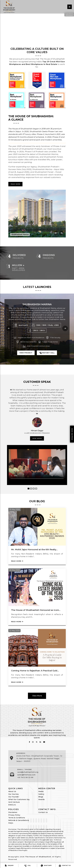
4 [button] (36, 488)
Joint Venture (14, 802)
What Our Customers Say (19, 799)
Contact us (65, 866)
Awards (42, 799)
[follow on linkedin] (40, 742)
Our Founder (14, 797)
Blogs (41, 797)
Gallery (41, 794)
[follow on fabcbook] (29, 742)
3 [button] (34, 488)
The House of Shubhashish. (38, 857)
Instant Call (47, 356)
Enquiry (9, 866)
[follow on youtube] (44, 742)
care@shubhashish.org (28, 772)
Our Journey (14, 794)
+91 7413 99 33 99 (25, 777)
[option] (37, 434)
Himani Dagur (37, 430)
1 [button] (28, 488)
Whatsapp (46, 866)
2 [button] (31, 488)
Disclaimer (13, 812)
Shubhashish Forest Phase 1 (37, 304)
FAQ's (11, 823)
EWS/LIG (12, 805)
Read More (15, 184)
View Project (26, 356)
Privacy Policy (14, 815)
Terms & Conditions (17, 818)
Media (41, 791)
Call (28, 866)
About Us (12, 791)
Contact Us (43, 812)
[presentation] (56, 233)
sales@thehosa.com (26, 775)
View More (37, 438)
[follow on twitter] (37, 742)
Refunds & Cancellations (19, 820)
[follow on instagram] (33, 742)
